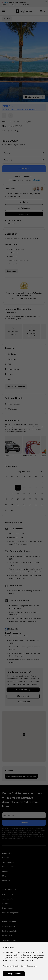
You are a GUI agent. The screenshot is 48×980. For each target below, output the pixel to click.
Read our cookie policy (11, 966)
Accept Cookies (14, 974)
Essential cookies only (29, 966)
